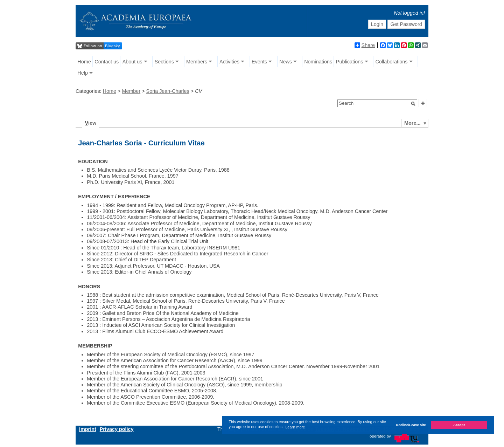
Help (83, 73)
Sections (164, 62)
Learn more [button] (295, 427)
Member (131, 91)
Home (84, 62)
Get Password (406, 24)
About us (132, 62)
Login (377, 24)
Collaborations (392, 62)
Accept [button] (459, 425)
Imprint (88, 429)
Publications (350, 62)
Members (197, 62)
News (286, 62)
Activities (229, 62)
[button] (413, 104)
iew (91, 123)
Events (259, 62)
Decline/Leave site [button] (411, 425)
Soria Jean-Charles (168, 91)
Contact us (107, 62)
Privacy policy (117, 429)
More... (412, 123)
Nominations (318, 62)
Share (365, 45)
